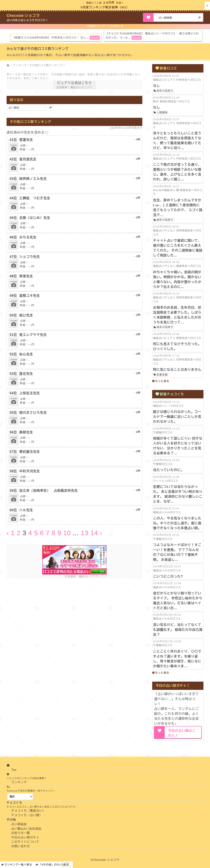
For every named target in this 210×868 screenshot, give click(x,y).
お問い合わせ (21, 846)
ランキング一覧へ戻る (18, 865)
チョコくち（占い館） (27, 815)
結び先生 (26, 315)
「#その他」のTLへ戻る (54, 865)
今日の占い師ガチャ (25, 837)
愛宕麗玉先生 (30, 452)
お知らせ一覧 (21, 833)
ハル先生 (26, 510)
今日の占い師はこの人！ (182, 733)
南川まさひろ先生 (33, 413)
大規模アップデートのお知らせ (105, 26)
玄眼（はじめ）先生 (35, 218)
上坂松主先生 (30, 393)
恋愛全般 (162, 375)
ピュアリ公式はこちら (74, 83)
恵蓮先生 (26, 140)
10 (67, 533)
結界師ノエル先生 (33, 179)
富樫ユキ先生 (30, 296)
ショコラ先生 (30, 257)
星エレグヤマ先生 (33, 335)
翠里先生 (26, 276)
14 (94, 533)
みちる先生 (28, 237)
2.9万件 (109, 3)
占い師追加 (19, 824)
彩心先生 (26, 354)
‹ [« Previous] (8, 533)
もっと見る (162, 381)
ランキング (20, 65)
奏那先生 (26, 432)
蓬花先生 (26, 374)
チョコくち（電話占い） (28, 811)
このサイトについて (25, 842)
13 (85, 533)
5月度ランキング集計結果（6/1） (105, 7)
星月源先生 (28, 159)
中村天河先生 (30, 471)
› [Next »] (101, 533)
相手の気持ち (165, 91)
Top (14, 770)
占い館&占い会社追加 (26, 829)
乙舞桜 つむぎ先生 (35, 198)
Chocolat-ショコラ (23, 16)
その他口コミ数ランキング (46, 65)
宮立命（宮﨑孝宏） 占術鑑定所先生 (49, 491)
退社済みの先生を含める (26, 132)
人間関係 (162, 113)
